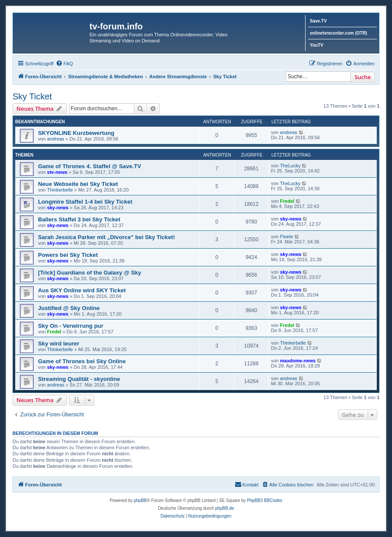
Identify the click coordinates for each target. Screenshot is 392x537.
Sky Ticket (32, 96)
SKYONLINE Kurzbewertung (76, 133)
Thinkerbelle (60, 190)
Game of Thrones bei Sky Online (82, 361)
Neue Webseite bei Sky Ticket (78, 184)
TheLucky (290, 166)
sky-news (58, 208)
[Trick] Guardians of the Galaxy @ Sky (90, 273)
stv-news (57, 172)
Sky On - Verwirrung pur (71, 326)
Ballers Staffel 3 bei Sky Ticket (79, 219)
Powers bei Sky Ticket (68, 255)
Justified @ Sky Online (69, 308)
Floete (287, 237)
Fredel (287, 201)
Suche (363, 77)
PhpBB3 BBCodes (265, 500)
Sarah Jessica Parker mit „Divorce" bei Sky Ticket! (107, 237)
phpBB (140, 500)
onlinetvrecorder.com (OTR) (338, 33)
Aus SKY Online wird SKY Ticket (82, 290)
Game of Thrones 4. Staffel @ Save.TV (90, 166)
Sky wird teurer (59, 344)
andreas (56, 139)
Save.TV (318, 21)
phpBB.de (225, 508)
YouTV (317, 45)
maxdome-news (298, 361)
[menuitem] (64, 64)
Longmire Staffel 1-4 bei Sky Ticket (85, 202)
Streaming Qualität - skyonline (79, 379)
